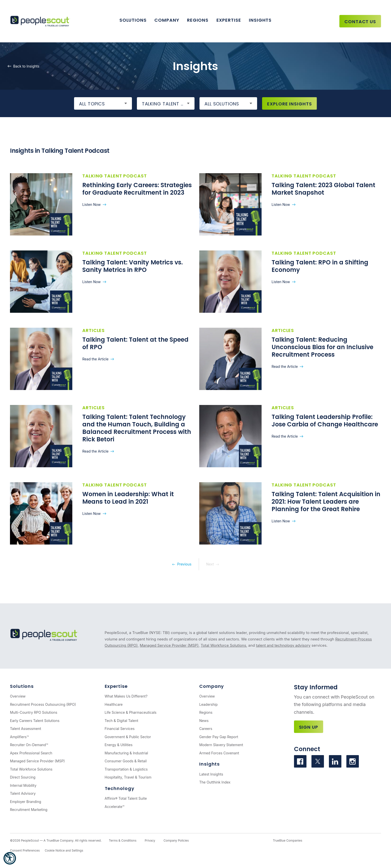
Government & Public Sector (128, 737)
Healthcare (114, 704)
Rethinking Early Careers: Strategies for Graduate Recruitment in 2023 (137, 189)
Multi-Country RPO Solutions (34, 712)
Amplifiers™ (19, 737)
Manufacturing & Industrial (126, 753)
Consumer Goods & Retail (126, 761)
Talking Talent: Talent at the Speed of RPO (135, 343)
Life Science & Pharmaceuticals (131, 712)
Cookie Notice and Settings (64, 850)
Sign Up (309, 727)
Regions (198, 20)
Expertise (229, 20)
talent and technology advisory (283, 645)
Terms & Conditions (123, 840)
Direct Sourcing (23, 777)
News (204, 721)
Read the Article (95, 359)
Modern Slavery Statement (221, 745)
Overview (18, 696)
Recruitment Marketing (29, 810)
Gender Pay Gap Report (219, 737)
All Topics (92, 104)
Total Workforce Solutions (223, 645)
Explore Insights (289, 104)
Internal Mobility (23, 785)
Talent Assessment (26, 729)
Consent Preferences (25, 850)
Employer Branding (26, 802)
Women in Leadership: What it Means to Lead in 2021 (128, 498)
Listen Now (92, 204)
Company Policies (176, 840)
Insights (260, 20)
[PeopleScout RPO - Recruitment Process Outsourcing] (41, 21)
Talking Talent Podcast (168, 104)
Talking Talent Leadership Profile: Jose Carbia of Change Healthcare (325, 421)
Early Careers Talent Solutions (35, 721)
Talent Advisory (23, 793)
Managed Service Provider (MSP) (169, 645)
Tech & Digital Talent (122, 721)
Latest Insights (211, 774)
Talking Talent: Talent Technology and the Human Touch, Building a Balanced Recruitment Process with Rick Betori (137, 428)
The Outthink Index (215, 782)
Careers (206, 729)
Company (167, 20)
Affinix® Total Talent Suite (126, 798)
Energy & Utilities (119, 745)
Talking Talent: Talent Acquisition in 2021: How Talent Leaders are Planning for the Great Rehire (326, 502)
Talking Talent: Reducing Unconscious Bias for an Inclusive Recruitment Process (322, 347)
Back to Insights (26, 66)
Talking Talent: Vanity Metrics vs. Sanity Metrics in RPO (133, 266)
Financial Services (120, 729)
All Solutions (222, 104)
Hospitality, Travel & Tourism (128, 777)
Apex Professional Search (31, 753)
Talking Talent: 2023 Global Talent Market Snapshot (323, 189)
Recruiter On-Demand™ (29, 745)
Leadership (208, 704)
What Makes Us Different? (126, 696)
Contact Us (360, 22)
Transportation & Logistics (126, 769)
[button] (10, 858)
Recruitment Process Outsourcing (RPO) (43, 704)
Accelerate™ (115, 807)
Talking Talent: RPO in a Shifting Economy (320, 266)
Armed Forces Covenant (219, 753)
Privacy (150, 840)
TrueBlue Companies (288, 840)
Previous (184, 564)
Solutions (133, 20)
